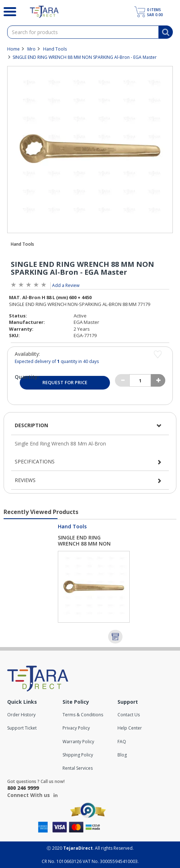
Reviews (25, 480)
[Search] (10, 11)
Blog (122, 755)
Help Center (130, 728)
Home (13, 49)
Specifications (35, 461)
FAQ (122, 742)
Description (31, 425)
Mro (31, 49)
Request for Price (65, 382)
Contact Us (129, 715)
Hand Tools (55, 49)
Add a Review (66, 285)
